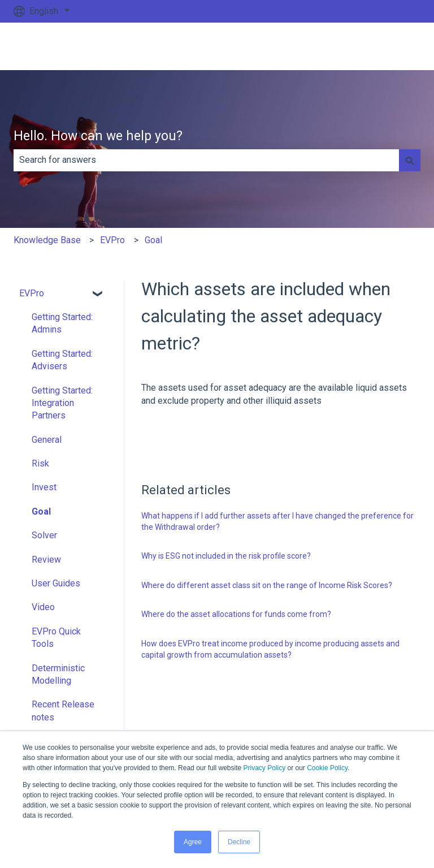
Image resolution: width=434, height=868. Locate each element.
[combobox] (206, 160)
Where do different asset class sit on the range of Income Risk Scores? (267, 585)
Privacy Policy (265, 768)
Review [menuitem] (46, 560)
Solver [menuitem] (44, 535)
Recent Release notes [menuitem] (63, 711)
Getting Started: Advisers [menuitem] (62, 360)
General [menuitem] (47, 440)
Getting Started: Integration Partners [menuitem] (62, 403)
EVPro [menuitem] (32, 293)
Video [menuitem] (43, 607)
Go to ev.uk (388, 46)
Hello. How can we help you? (98, 136)
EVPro (112, 240)
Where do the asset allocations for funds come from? (236, 614)
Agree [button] (193, 842)
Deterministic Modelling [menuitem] (58, 674)
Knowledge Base (47, 240)
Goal (153, 240)
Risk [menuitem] (40, 463)
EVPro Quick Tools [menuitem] (56, 638)
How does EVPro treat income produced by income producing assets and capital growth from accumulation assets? (270, 649)
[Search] (410, 160)
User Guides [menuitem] (56, 583)
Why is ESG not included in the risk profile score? (226, 556)
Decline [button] (239, 842)
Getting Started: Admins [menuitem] (62, 323)
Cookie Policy (327, 768)
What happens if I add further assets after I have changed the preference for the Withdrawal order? (277, 521)
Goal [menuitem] (41, 511)
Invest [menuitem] (44, 487)
